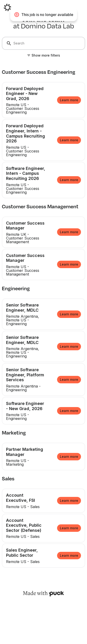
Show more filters (46, 55)
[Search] (43, 43)
